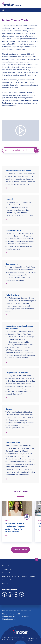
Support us (7, 570)
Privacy (5, 584)
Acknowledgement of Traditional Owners (18, 577)
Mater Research (25, 617)
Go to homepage (11, 4)
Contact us (7, 566)
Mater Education (9, 617)
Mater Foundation (9, 619)
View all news (20, 550)
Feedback (6, 573)
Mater (5, 614)
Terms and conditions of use (13, 580)
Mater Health (15, 614)
